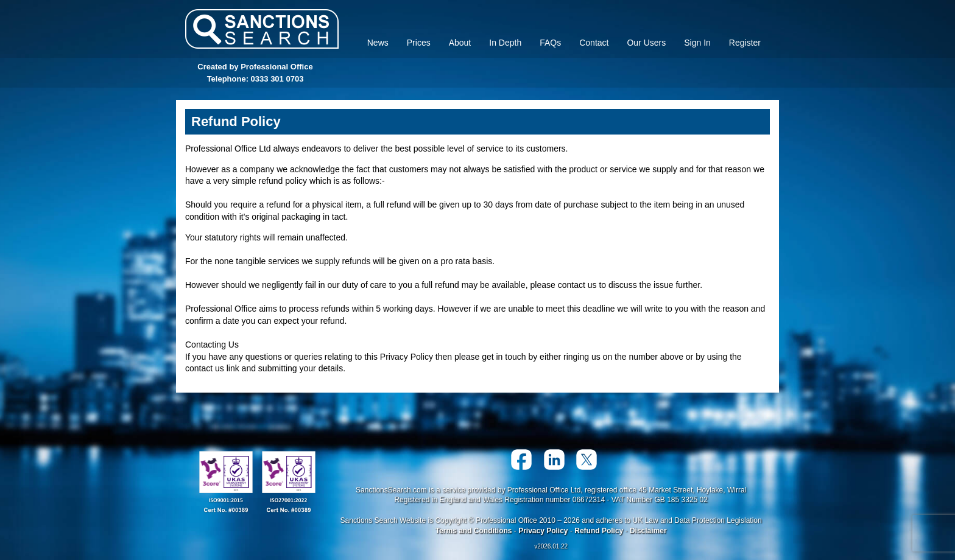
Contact (594, 43)
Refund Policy (599, 531)
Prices (419, 43)
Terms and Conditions (474, 531)
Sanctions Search (262, 29)
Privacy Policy (543, 531)
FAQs (550, 43)
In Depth (505, 43)
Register (745, 43)
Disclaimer (648, 531)
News (378, 43)
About (460, 43)
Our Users (646, 43)
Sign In (697, 43)
